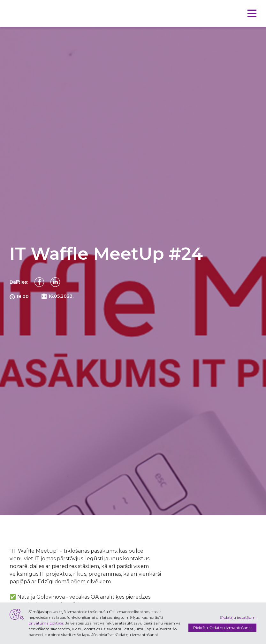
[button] (252, 13)
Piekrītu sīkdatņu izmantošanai (222, 628)
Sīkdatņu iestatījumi (238, 617)
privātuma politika (46, 623)
